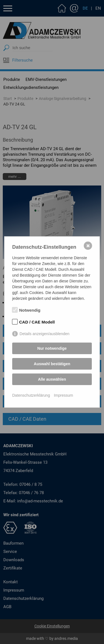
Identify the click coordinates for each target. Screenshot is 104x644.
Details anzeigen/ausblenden (45, 334)
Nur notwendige (52, 348)
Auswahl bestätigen (52, 364)
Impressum (63, 395)
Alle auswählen (52, 379)
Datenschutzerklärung (31, 395)
